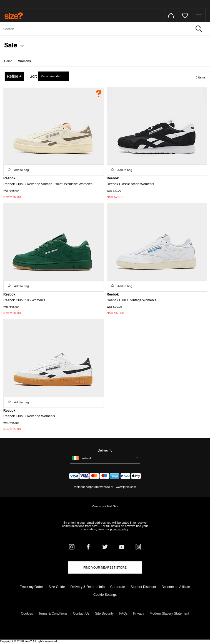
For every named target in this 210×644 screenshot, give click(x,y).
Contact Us (81, 614)
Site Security (104, 614)
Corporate (118, 587)
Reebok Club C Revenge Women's (29, 416)
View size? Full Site (105, 506)
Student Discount (143, 587)
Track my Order (32, 587)
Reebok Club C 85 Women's (24, 300)
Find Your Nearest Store (105, 567)
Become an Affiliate (176, 587)
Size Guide (57, 587)
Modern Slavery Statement (169, 614)
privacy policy (119, 529)
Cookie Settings (105, 595)
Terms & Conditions (53, 614)
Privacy (138, 614)
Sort (33, 76)
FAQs (123, 614)
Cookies (27, 614)
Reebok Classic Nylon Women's (130, 184)
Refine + (14, 76)
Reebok (9, 178)
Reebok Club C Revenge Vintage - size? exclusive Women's (48, 184)
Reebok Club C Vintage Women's (131, 300)
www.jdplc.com (126, 487)
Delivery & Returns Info (87, 587)
